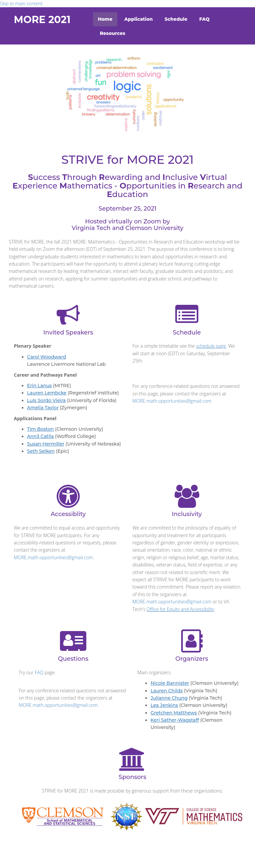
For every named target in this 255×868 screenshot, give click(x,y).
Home (105, 19)
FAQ (204, 19)
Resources (113, 33)
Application (138, 19)
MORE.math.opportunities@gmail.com (172, 401)
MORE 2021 (42, 20)
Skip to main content (21, 3)
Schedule (176, 19)
